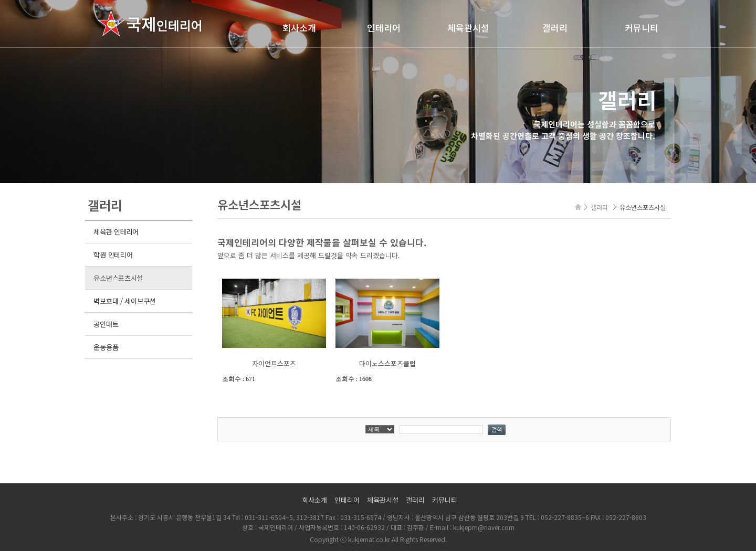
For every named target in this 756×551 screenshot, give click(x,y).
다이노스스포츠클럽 (387, 363)
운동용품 (106, 347)
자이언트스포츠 (274, 363)
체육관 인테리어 (116, 232)
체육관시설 (468, 28)
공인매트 (106, 324)
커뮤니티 (642, 28)
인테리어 (384, 28)
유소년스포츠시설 (118, 278)
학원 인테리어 (113, 255)
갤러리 (555, 28)
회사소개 (299, 28)
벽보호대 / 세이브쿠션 (124, 301)
